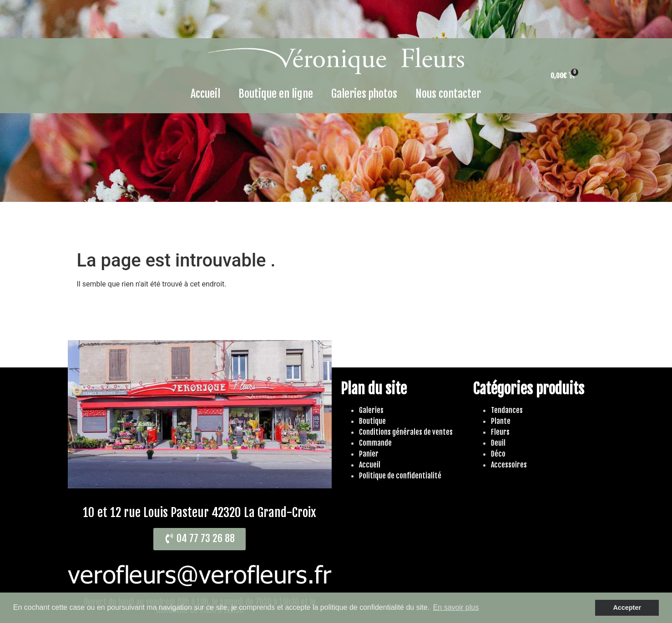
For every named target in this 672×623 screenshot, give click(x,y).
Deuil (498, 443)
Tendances (507, 410)
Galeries (371, 410)
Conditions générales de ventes (406, 432)
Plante (501, 421)
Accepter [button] (627, 608)
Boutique (372, 421)
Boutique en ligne (276, 94)
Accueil (205, 94)
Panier (369, 454)
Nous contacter (448, 94)
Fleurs (500, 432)
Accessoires (509, 465)
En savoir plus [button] (456, 607)
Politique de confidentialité (400, 476)
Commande (375, 443)
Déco (498, 454)
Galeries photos (364, 94)
